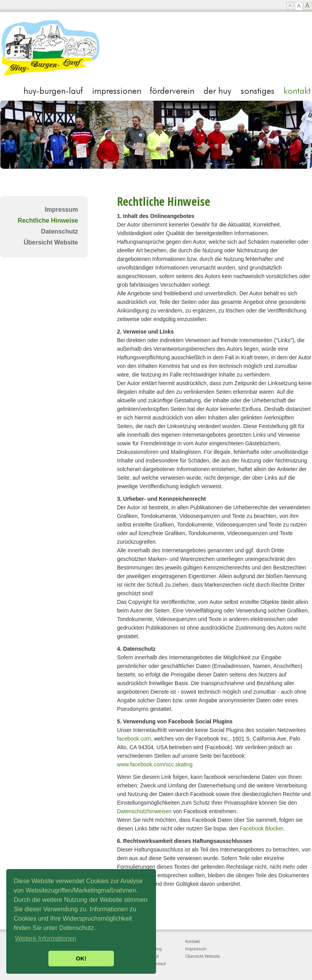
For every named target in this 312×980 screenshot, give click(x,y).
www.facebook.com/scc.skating (155, 764)
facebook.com (134, 739)
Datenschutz (59, 231)
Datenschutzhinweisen (144, 811)
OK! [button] (81, 959)
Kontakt (192, 941)
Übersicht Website (51, 242)
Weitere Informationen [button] (45, 938)
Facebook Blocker (261, 828)
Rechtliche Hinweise (48, 220)
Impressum (61, 210)
